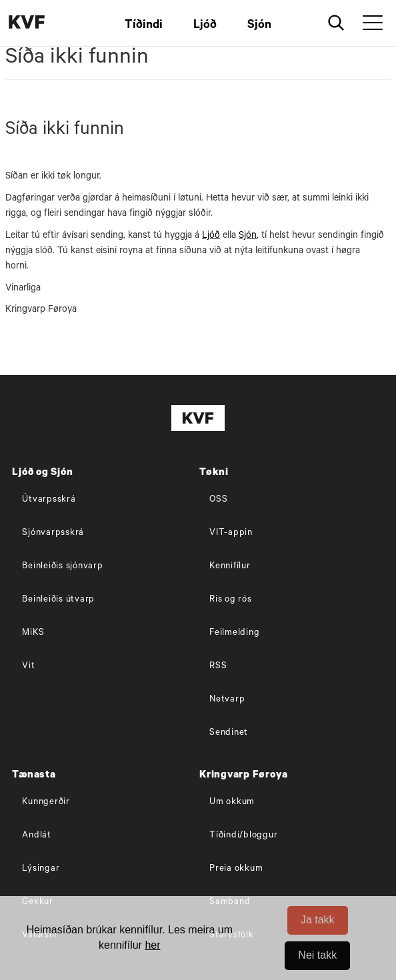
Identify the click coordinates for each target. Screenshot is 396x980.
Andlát (37, 836)
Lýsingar (41, 869)
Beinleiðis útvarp (58, 600)
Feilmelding (234, 633)
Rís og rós (231, 600)
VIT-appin (231, 533)
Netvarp (227, 700)
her (152, 945)
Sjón (259, 26)
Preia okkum (236, 869)
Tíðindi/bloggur (243, 836)
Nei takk (317, 955)
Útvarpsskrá (49, 500)
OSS (218, 500)
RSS (218, 667)
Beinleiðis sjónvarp (62, 567)
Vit (28, 667)
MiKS (33, 633)
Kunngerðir (46, 802)
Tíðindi (144, 26)
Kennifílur (230, 567)
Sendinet (229, 733)
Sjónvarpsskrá (53, 533)
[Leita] (336, 23)
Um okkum (232, 802)
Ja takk (318, 920)
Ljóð (205, 26)
